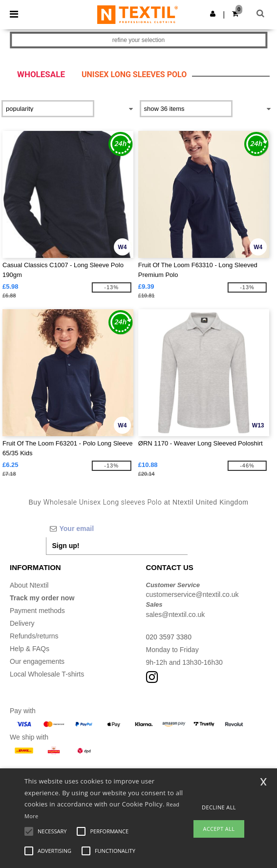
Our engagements (37, 661)
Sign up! (66, 546)
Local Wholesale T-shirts (47, 674)
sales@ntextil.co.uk (176, 614)
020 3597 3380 (169, 637)
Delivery (22, 623)
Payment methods (37, 611)
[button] (213, 14)
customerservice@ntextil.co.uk (192, 594)
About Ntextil (29, 585)
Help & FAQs (30, 649)
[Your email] (117, 529)
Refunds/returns (34, 636)
